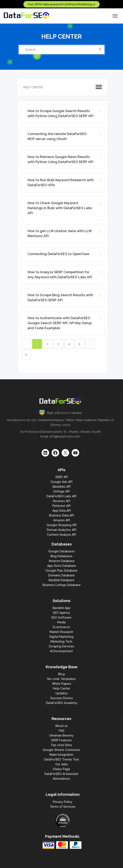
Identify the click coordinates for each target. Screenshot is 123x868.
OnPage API (61, 491)
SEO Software (61, 617)
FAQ (61, 731)
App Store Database (62, 566)
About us (61, 726)
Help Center (61, 688)
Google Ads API (61, 482)
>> (26, 354)
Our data (61, 764)
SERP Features (61, 740)
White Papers (62, 684)
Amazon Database (62, 561)
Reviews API (62, 501)
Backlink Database (61, 580)
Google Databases (61, 551)
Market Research (61, 632)
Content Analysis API (61, 535)
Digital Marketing (61, 637)
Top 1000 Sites (61, 745)
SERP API (62, 477)
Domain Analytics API (61, 530)
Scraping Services (61, 646)
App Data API (62, 511)
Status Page (61, 769)
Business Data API (61, 515)
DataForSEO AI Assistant (61, 774)
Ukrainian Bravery (61, 735)
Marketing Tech (61, 642)
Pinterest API (61, 506)
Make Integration (61, 755)
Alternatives (61, 779)
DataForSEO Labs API (61, 496)
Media (61, 622)
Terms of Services (63, 807)
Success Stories (62, 698)
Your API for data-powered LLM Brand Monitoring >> (61, 4)
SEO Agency (61, 613)
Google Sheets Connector (61, 750)
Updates (62, 693)
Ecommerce (61, 627)
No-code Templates (61, 679)
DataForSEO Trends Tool (61, 759)
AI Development (61, 651)
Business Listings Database (62, 585)
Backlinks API (62, 487)
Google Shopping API (62, 525)
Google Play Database (61, 571)
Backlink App (61, 608)
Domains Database (61, 575)
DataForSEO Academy (62, 703)
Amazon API (62, 520)
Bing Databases (61, 556)
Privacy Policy (63, 802)
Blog (61, 674)
